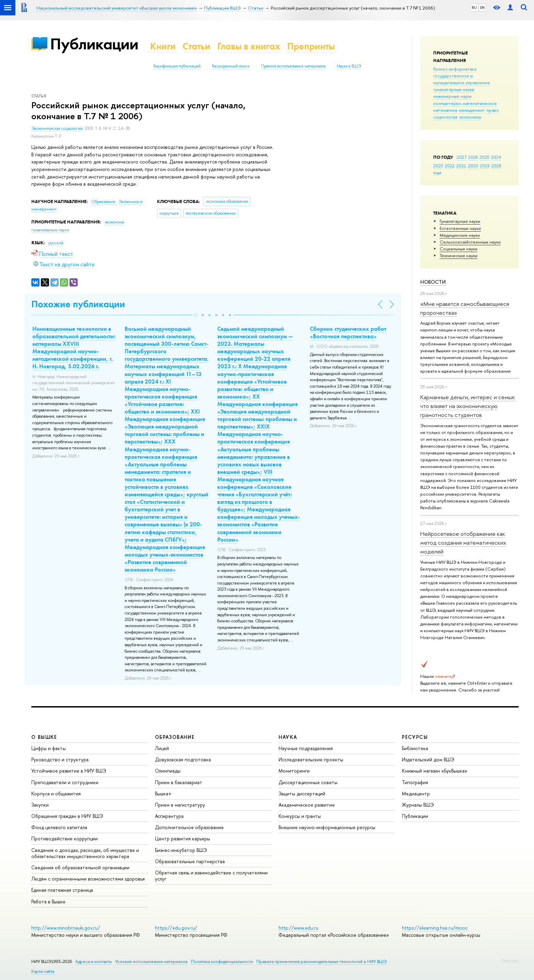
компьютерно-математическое (465, 103)
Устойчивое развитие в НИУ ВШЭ (69, 771)
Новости (433, 282)
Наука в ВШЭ (349, 66)
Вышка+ (163, 794)
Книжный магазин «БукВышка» (435, 771)
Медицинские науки (460, 235)
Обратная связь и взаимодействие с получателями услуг (211, 876)
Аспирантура (169, 816)
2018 (496, 166)
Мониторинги (294, 771)
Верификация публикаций (177, 66)
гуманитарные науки (454, 89)
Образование (104, 202)
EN (482, 7)
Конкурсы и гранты (300, 816)
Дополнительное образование (189, 827)
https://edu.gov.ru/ (176, 928)
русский (56, 243)
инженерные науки (452, 96)
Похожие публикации (78, 304)
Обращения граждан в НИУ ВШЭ (67, 816)
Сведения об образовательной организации (80, 867)
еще (437, 172)
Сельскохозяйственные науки (470, 242)
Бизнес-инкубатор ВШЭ (181, 850)
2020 (473, 166)
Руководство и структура (60, 759)
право (493, 110)
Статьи (197, 46)
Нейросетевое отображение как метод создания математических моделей (463, 543)
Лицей (162, 748)
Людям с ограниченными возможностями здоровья (88, 879)
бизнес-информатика (455, 69)
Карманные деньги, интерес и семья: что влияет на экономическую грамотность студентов (468, 406)
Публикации (94, 44)
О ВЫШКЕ (44, 737)
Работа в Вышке (48, 901)
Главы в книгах (249, 46)
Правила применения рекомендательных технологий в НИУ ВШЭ (322, 961)
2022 (450, 166)
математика (445, 110)
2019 (485, 166)
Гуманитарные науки (460, 221)
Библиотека (415, 748)
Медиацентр (416, 794)
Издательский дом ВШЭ (428, 759)
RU (474, 7)
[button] (196, 315)
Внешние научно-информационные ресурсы (327, 827)
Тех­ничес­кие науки (459, 255)
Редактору (510, 960)
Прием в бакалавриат (179, 782)
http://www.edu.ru (299, 928)
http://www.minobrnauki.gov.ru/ (66, 928)
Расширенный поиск (231, 66)
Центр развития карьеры (183, 838)
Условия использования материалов (151, 961)
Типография (415, 782)
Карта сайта (43, 971)
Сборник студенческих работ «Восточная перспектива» (348, 332)
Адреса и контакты (93, 961)
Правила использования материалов (293, 66)
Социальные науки (459, 249)
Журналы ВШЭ (418, 805)
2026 (473, 157)
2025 (484, 157)
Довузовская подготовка (183, 759)
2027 (462, 157)
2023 (438, 166)
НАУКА (288, 737)
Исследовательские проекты (311, 759)
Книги (163, 46)
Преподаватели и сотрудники (65, 782)
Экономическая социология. (58, 128)
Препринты (311, 46)
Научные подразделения (306, 748)
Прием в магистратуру (180, 805)
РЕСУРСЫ (415, 737)
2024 (496, 157)
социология (445, 117)
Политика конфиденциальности (222, 961)
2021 (461, 166)
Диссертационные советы (308, 782)
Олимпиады (168, 771)
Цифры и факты (49, 748)
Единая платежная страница (62, 890)
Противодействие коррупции (65, 838)
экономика (470, 117)
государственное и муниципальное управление (462, 79)
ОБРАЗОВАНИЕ (175, 737)
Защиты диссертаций (302, 794)
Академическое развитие (307, 805)
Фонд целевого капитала (59, 827)
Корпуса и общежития (56, 794)
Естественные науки (460, 228)
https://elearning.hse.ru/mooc (435, 928)
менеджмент (472, 110)
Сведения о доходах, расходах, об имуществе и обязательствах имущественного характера (85, 853)
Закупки (40, 805)
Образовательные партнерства (190, 861)
